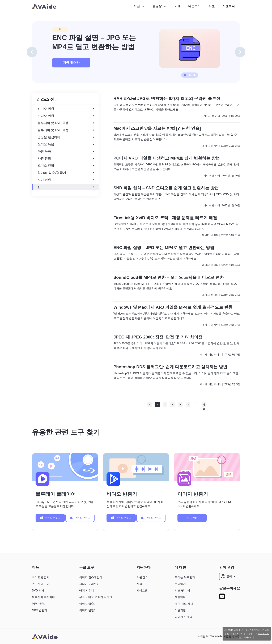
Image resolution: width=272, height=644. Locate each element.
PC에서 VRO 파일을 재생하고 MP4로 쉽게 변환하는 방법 (167, 158)
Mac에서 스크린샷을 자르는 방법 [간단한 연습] (157, 128)
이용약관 (180, 610)
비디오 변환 (66, 109)
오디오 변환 (66, 116)
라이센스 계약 (183, 617)
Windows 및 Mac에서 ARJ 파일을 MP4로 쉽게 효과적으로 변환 (173, 307)
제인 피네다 (215, 354)
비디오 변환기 (122, 494)
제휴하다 (180, 597)
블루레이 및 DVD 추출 (66, 123)
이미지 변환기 (193, 494)
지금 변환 (192, 518)
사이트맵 (142, 591)
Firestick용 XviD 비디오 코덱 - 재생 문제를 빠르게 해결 (165, 218)
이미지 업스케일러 (91, 577)
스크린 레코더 (41, 584)
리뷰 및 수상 (182, 591)
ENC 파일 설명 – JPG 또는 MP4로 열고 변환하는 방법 (164, 248)
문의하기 (180, 584)
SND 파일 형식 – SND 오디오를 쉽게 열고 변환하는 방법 (166, 188)
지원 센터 (142, 577)
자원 (212, 6)
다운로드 (194, 6)
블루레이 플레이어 (56, 494)
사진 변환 (66, 180)
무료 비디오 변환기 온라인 (96, 597)
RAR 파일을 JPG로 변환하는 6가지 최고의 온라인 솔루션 (167, 98)
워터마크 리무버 (89, 584)
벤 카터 (216, 116)
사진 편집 (66, 158)
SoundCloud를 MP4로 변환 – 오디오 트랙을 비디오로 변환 (169, 277)
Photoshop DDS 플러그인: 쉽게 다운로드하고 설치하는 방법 (170, 367)
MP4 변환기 (39, 604)
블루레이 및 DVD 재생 (66, 130)
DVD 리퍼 (38, 591)
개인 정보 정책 (184, 604)
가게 (177, 6)
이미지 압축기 (88, 604)
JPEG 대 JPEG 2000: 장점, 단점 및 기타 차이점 (158, 337)
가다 (204, 405)
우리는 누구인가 (185, 577)
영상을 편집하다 (66, 137)
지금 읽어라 (71, 63)
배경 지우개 (87, 591)
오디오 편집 (66, 166)
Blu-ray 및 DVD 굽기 (66, 173)
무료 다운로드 (50, 518)
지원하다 (229, 6)
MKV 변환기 (39, 610)
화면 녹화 (66, 151)
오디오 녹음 (66, 144)
